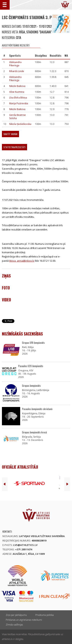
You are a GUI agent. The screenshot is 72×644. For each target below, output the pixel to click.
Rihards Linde (17, 71)
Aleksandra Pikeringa (15, 64)
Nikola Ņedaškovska (20, 124)
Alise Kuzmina (17, 92)
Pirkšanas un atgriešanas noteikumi (24, 620)
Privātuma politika (45, 615)
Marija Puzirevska (19, 103)
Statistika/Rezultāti (14, 147)
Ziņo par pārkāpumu (16, 615)
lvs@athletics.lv (25, 545)
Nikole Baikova (17, 86)
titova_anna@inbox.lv (22, 261)
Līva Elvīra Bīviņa (18, 98)
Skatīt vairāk (10, 134)
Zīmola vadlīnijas (14, 625)
